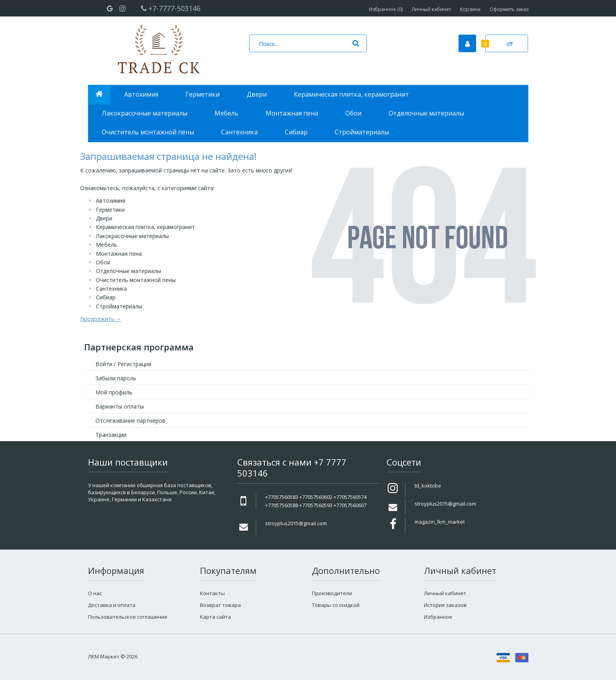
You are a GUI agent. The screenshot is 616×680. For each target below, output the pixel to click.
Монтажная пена (119, 254)
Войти (104, 364)
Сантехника (111, 289)
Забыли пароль (116, 378)
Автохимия (111, 201)
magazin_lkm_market (440, 522)
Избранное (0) (386, 9)
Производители (332, 593)
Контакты (212, 593)
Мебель (106, 245)
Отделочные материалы (128, 271)
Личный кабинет (431, 9)
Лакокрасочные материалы (132, 236)
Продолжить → (101, 319)
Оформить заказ (509, 9)
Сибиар (106, 297)
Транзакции (111, 435)
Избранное (438, 617)
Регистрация (134, 364)
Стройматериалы (119, 306)
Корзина (470, 9)
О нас (95, 593)
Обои (103, 262)
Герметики (110, 210)
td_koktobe (428, 486)
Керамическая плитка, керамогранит (145, 227)
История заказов (445, 605)
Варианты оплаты (120, 406)
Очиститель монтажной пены (136, 280)
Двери (104, 218)
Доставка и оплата (112, 605)
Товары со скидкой (336, 605)
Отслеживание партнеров (130, 421)
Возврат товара (220, 605)
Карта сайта (215, 617)
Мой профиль (114, 392)
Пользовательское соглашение (128, 617)
